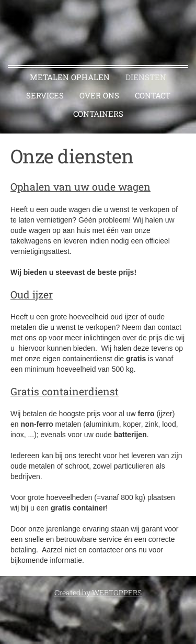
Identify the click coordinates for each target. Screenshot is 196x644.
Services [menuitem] (45, 95)
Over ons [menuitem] (99, 95)
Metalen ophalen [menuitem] (70, 77)
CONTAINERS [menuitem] (98, 114)
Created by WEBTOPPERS (98, 592)
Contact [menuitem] (153, 95)
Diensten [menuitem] (146, 77)
